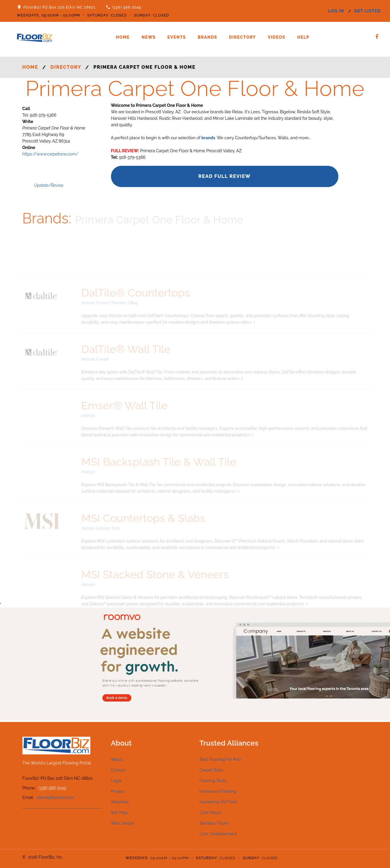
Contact (119, 770)
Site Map (119, 813)
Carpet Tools (212, 770)
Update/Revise (49, 185)
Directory (243, 37)
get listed (368, 11)
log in (336, 11)
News (149, 37)
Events (177, 37)
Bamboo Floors (214, 823)
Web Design (123, 823)
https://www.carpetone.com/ (50, 154)
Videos (276, 37)
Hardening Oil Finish (219, 802)
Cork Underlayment (218, 834)
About (117, 759)
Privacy (118, 791)
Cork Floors (210, 813)
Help (303, 37)
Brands (208, 37)
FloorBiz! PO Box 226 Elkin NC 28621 (59, 7)
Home (123, 37)
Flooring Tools (213, 781)
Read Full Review (225, 176)
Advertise (120, 802)
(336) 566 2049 (127, 7)
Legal (116, 781)
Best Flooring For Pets (221, 759)
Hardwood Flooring (218, 791)
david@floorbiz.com (56, 797)
